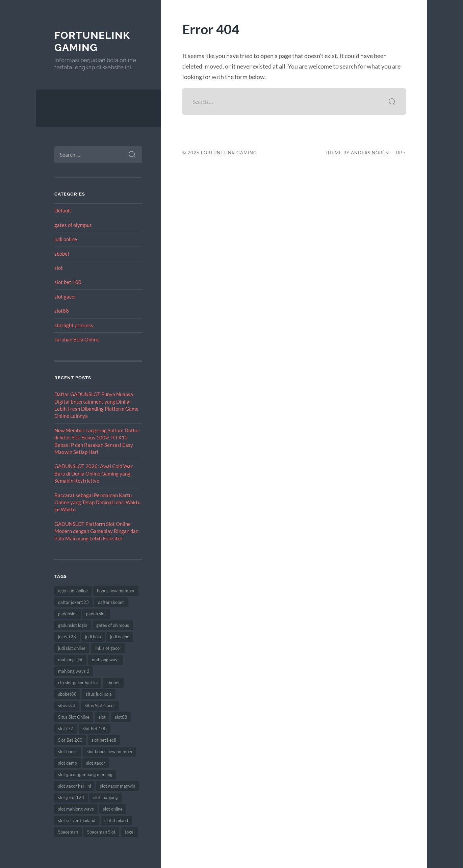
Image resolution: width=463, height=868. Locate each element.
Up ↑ (401, 153)
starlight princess (74, 325)
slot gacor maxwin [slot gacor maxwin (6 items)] (118, 786)
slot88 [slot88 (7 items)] (121, 717)
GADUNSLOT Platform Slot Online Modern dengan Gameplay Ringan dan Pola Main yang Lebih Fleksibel (96, 531)
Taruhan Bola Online (77, 339)
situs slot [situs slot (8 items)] (67, 706)
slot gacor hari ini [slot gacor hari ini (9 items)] (74, 786)
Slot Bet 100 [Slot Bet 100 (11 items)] (95, 729)
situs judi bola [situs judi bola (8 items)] (99, 694)
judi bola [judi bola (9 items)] (93, 637)
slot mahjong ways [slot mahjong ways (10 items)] (76, 809)
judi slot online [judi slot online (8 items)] (72, 648)
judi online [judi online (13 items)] (120, 637)
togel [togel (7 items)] (130, 832)
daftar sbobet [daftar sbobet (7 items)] (111, 602)
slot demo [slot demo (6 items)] (68, 763)
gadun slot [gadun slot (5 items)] (96, 614)
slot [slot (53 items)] (102, 717)
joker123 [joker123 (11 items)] (67, 637)
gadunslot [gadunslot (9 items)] (68, 614)
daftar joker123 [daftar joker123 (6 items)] (73, 602)
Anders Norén (370, 153)
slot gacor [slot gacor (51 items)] (96, 763)
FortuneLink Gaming (92, 41)
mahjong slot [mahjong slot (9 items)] (70, 660)
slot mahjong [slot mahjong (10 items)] (106, 797)
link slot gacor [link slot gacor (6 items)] (108, 648)
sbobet (62, 254)
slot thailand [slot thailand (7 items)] (116, 820)
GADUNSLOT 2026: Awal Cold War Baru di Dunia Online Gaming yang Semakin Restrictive (94, 473)
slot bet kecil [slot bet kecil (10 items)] (104, 740)
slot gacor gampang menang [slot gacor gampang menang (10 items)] (85, 774)
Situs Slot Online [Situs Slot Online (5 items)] (74, 717)
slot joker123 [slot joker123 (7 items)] (71, 797)
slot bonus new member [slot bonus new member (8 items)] (110, 751)
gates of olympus (73, 225)
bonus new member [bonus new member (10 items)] (116, 591)
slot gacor (65, 297)
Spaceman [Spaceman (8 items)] (68, 832)
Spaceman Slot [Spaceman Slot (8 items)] (101, 832)
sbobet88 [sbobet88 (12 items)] (67, 694)
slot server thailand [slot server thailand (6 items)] (77, 820)
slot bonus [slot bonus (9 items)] (68, 751)
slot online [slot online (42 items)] (113, 809)
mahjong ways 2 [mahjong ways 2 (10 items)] (74, 671)
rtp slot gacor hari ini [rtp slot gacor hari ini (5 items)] (78, 683)
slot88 (62, 311)
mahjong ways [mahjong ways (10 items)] (106, 660)
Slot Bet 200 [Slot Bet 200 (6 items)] (70, 740)
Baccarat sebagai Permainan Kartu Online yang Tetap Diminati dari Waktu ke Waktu (97, 502)
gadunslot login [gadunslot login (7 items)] (73, 625)
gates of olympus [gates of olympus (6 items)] (113, 625)
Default (63, 210)
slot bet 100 (68, 282)
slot (59, 268)
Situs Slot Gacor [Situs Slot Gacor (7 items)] (100, 706)
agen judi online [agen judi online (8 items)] (73, 591)
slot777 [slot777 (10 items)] (66, 729)
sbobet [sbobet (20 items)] (113, 683)
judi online (66, 239)
